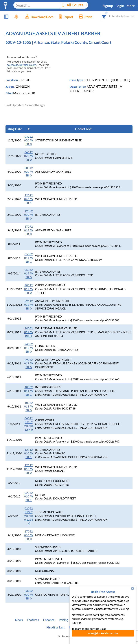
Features (33, 620)
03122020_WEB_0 (29, 140)
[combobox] (104, 16)
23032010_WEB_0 (29, 595)
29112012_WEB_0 (29, 305)
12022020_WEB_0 (29, 215)
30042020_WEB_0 (29, 172)
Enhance (49, 620)
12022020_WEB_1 (29, 199)
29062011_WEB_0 (29, 364)
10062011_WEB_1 (29, 391)
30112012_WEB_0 (29, 289)
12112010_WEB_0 (29, 469)
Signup (108, 6)
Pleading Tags (56, 627)
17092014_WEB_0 (29, 230)
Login (120, 6)
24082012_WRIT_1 (29, 332)
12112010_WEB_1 (29, 453)
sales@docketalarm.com (22, 65)
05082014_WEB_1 (29, 258)
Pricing (64, 620)
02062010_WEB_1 (29, 497)
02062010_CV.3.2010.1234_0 (29, 516)
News (19, 620)
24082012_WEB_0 (29, 348)
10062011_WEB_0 (29, 407)
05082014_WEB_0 (29, 274)
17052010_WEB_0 (29, 535)
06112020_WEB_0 (29, 156)
